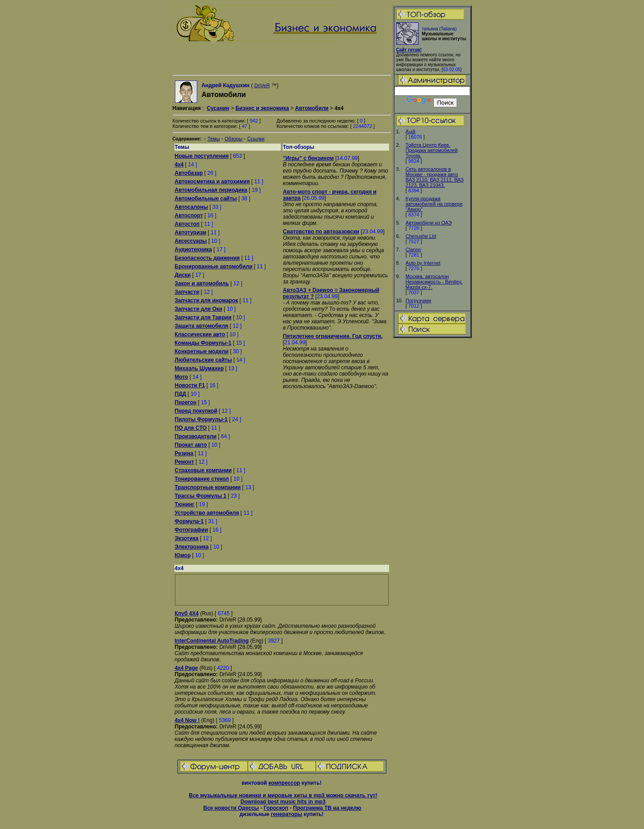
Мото (182, 377)
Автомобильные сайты (206, 199)
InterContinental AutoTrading (212, 641)
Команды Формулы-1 (203, 343)
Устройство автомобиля (207, 513)
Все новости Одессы (231, 808)
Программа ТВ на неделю (327, 808)
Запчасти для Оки (199, 309)
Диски (183, 275)
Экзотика (187, 538)
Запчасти (187, 292)
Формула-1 (189, 521)
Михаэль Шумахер (199, 368)
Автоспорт (189, 216)
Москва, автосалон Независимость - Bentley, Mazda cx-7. (434, 282)
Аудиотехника (193, 250)
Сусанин (218, 108)
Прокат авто (191, 445)
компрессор (284, 783)
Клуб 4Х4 (187, 613)
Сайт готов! (409, 50)
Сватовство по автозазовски (321, 232)
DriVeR (262, 85)
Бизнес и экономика (262, 108)
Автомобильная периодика (211, 190)
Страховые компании (203, 470)
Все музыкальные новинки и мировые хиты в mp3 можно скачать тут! (283, 795)
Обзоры (233, 139)
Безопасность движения (208, 258)
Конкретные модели (202, 351)
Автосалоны (192, 207)
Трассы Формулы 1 (201, 496)
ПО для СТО (191, 428)
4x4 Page (186, 668)
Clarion (413, 250)
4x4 (179, 165)
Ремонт (184, 462)
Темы (214, 139)
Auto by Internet (423, 263)
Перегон (186, 402)
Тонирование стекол (202, 479)
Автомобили (312, 108)
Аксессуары (191, 241)
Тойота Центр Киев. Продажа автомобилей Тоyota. (432, 150)
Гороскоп (276, 808)
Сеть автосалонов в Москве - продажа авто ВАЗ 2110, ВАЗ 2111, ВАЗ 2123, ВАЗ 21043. (435, 177)
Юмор (183, 555)
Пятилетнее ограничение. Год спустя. (333, 336)
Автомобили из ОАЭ (429, 223)
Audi (411, 131)
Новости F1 (190, 385)
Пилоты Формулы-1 (201, 419)
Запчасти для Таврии (203, 317)
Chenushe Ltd (421, 236)
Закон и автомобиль (202, 283)
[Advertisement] (432, 480)
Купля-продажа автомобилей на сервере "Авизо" (434, 204)
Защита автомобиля (202, 326)
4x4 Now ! (187, 720)
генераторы (286, 814)
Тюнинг (185, 504)
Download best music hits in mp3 (283, 802)
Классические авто (200, 334)
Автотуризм (191, 233)
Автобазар (189, 173)
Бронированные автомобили (214, 266)
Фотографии (192, 530)
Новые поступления (202, 156)
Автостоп (187, 224)
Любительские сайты (203, 360)
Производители (196, 436)
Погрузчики (418, 300)
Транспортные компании (208, 487)
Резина (184, 453)
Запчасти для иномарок (207, 300)
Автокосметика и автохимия (212, 182)
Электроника (192, 547)
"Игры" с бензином (309, 158)
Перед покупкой (196, 411)
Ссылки (256, 139)
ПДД (181, 394)
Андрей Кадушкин (225, 85)
